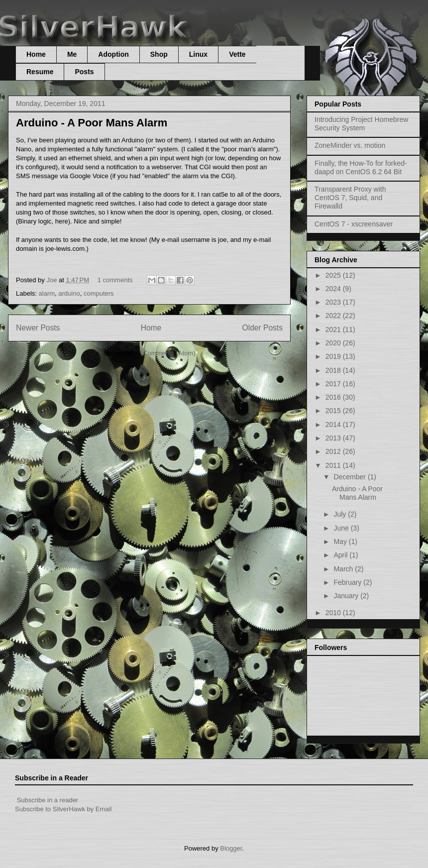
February (348, 582)
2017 (334, 384)
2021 (334, 329)
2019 (334, 356)
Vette (237, 54)
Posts (84, 72)
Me (72, 54)
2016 (334, 397)
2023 (334, 302)
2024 (334, 289)
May (341, 542)
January (347, 596)
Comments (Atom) (169, 353)
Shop (159, 54)
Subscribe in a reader (48, 800)
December (350, 477)
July (341, 514)
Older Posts (263, 328)
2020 (334, 343)
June (342, 528)
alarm (47, 293)
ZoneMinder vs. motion (350, 145)
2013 (334, 438)
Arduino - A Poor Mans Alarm (92, 123)
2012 (334, 451)
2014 (334, 425)
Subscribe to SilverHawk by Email (63, 809)
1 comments (115, 280)
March (344, 569)
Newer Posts (38, 328)
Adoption (113, 54)
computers (99, 293)
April (341, 555)
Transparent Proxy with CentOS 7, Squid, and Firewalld (350, 198)
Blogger (231, 848)
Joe (53, 280)
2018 (334, 370)
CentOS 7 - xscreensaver (354, 224)
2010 (334, 613)
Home (36, 54)
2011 (334, 465)
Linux (198, 54)
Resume (40, 72)
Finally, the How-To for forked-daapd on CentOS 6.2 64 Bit (361, 167)
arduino (69, 293)
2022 (334, 316)
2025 (334, 275)
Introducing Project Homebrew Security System (361, 124)
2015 (334, 411)
